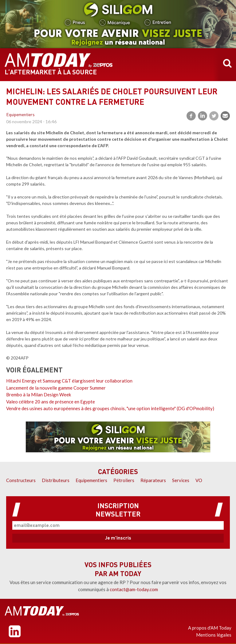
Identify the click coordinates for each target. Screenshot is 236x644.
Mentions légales (214, 635)
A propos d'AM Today (210, 628)
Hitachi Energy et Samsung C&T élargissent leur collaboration (69, 381)
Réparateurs (153, 480)
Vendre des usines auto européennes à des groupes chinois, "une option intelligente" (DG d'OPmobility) (110, 408)
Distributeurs (56, 480)
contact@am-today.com (134, 589)
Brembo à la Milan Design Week (39, 395)
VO (199, 480)
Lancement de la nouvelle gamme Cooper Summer (56, 388)
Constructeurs (21, 480)
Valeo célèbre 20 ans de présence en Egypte (51, 402)
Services (181, 480)
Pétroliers (124, 480)
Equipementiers (20, 115)
